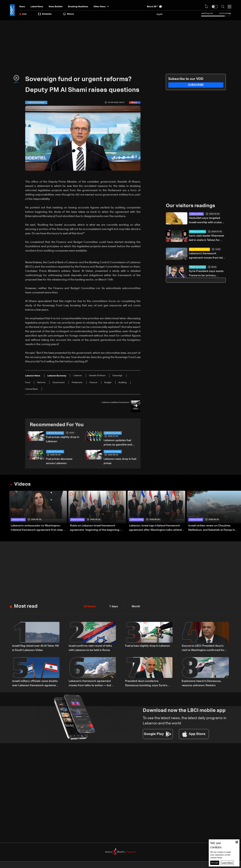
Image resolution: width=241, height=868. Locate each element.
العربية (160, 14)
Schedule (45, 14)
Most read (26, 606)
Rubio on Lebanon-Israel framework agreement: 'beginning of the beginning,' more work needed (95, 528)
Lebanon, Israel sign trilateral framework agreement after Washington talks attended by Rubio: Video (157, 528)
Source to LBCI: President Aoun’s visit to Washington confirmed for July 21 (203, 648)
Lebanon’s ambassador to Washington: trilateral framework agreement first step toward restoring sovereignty (37, 528)
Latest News (37, 7)
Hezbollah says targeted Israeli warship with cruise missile (205, 221)
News (22, 7)
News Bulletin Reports (199, 249)
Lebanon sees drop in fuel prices (120, 461)
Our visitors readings (190, 206)
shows (69, 14)
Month (136, 606)
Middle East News (198, 232)
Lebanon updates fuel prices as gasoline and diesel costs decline (118, 443)
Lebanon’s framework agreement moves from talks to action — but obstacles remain (207, 256)
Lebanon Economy (55, 433)
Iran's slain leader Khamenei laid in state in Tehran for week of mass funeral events (207, 238)
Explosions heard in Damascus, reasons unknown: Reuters (201, 683)
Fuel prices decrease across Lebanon (59, 461)
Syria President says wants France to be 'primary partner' (206, 274)
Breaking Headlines (78, 7)
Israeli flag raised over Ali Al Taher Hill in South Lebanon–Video (35, 648)
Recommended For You (57, 425)
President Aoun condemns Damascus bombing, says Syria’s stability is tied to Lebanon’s (146, 684)
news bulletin (56, 7)
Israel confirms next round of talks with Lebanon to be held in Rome (90, 648)
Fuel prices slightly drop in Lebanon (63, 439)
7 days (114, 606)
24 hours (90, 606)
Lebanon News (196, 214)
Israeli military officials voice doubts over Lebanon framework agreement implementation (35, 684)
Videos (22, 484)
